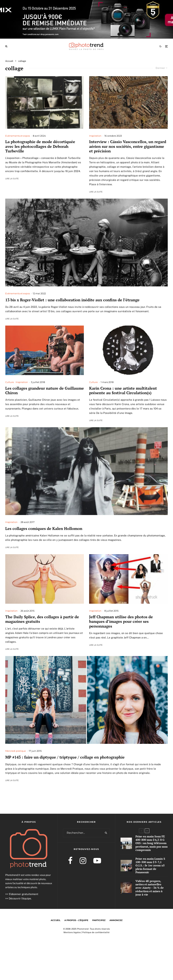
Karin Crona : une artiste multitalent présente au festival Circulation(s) (123, 391)
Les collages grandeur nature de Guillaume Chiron (45, 391)
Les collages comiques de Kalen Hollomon (44, 529)
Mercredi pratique (16, 751)
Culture (10, 382)
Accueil (56, 920)
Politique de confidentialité (96, 932)
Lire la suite (12, 179)
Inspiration (95, 136)
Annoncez (116, 920)
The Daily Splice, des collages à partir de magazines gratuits (42, 619)
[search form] (83, 833)
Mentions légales (72, 932)
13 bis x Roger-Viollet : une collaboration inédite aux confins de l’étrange (72, 300)
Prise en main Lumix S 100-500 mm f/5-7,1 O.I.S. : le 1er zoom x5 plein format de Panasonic (150, 866)
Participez (99, 920)
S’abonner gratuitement (24, 894)
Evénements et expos (18, 136)
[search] (106, 833)
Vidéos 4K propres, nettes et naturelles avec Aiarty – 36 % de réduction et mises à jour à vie (150, 889)
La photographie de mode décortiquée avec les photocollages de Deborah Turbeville (40, 146)
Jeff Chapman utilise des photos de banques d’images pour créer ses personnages (121, 622)
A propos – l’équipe (76, 920)
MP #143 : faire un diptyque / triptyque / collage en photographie (65, 757)
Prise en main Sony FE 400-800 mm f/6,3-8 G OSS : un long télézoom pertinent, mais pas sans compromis (152, 843)
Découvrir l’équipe (20, 898)
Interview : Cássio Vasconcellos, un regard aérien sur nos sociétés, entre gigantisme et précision (128, 146)
